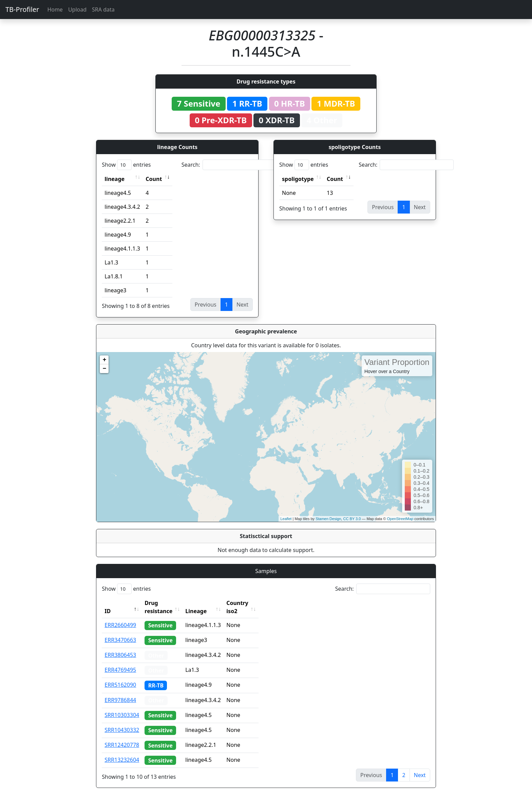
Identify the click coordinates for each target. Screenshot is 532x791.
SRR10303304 (122, 707)
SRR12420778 (122, 737)
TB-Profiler (22, 9)
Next (420, 767)
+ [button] (104, 360)
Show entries (126, 165)
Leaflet (286, 519)
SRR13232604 (122, 752)
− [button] (104, 369)
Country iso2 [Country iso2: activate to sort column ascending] (258, 603)
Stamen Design (328, 519)
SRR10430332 (122, 722)
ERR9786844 (120, 692)
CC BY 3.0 (352, 519)
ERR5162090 (120, 677)
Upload (77, 10)
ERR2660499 (120, 617)
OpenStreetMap (400, 519)
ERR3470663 (120, 632)
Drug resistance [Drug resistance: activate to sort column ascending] (166, 603)
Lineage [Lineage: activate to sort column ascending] (211, 603)
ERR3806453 (120, 647)
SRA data (103, 10)
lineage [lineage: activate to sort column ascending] (115, 179)
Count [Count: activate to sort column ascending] (154, 179)
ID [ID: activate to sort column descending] (108, 603)
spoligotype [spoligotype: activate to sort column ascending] (298, 179)
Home (55, 10)
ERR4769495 (120, 662)
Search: (229, 165)
